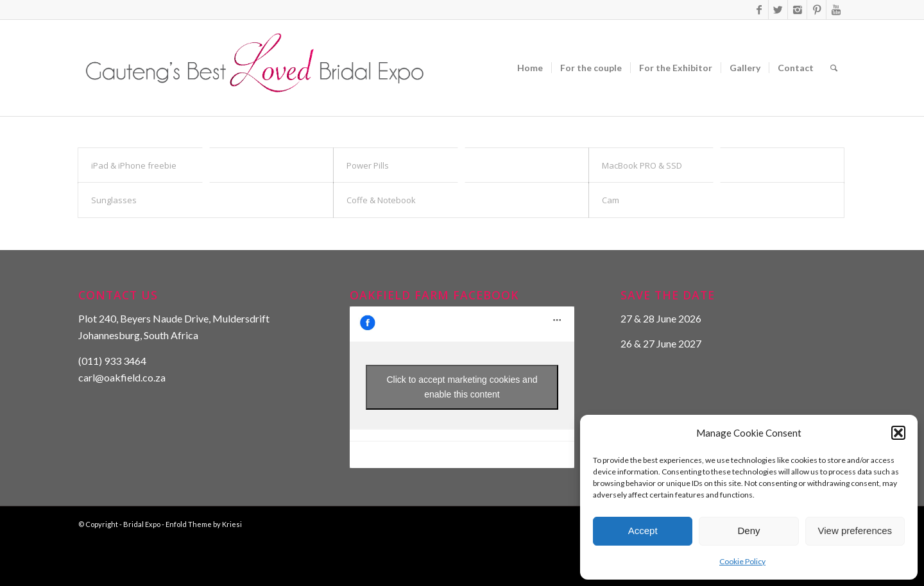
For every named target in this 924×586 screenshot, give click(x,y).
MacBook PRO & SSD (642, 165)
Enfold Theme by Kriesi (204, 524)
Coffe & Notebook (381, 200)
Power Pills (368, 165)
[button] (898, 433)
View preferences (855, 531)
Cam (611, 200)
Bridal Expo (142, 524)
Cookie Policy (742, 561)
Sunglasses (114, 200)
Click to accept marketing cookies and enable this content (462, 387)
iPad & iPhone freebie (134, 165)
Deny (749, 531)
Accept (643, 531)
